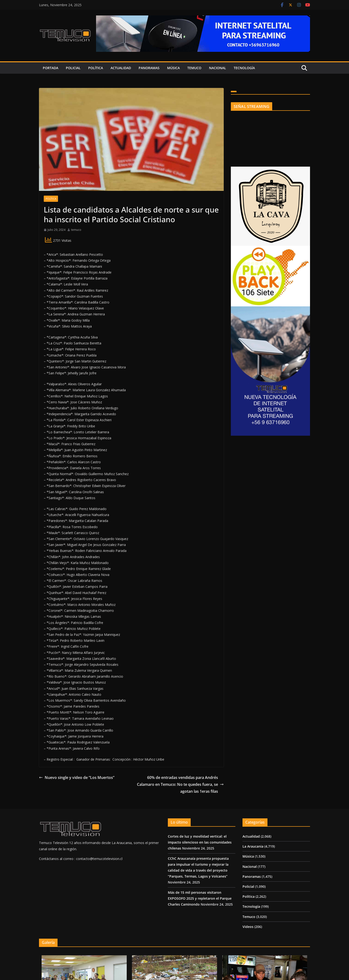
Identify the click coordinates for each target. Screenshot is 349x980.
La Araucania (253, 846)
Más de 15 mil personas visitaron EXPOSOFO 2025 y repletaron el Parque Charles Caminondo (200, 898)
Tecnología (244, 68)
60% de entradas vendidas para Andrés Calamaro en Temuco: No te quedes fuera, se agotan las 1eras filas (180, 784)
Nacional (218, 68)
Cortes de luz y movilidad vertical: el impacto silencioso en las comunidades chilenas (200, 842)
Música (173, 68)
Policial (73, 68)
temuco (76, 230)
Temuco (194, 68)
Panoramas (149, 68)
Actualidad (121, 68)
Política (96, 68)
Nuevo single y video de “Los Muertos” (77, 777)
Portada (51, 68)
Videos (248, 927)
